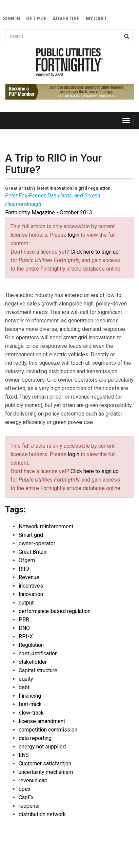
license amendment (42, 721)
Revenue (29, 577)
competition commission (48, 730)
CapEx (26, 797)
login (74, 235)
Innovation (31, 594)
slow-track (31, 713)
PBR (24, 620)
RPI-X (26, 637)
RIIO (24, 569)
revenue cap (33, 780)
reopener (29, 806)
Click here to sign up (95, 252)
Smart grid (31, 535)
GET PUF (36, 19)
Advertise (66, 19)
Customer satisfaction (45, 764)
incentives (31, 586)
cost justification (38, 653)
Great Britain (33, 552)
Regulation (31, 645)
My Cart (96, 19)
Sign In (11, 19)
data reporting (35, 738)
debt (24, 687)
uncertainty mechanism (46, 772)
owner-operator (37, 543)
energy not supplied (42, 747)
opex (25, 789)
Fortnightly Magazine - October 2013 (49, 213)
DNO (24, 628)
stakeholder (33, 662)
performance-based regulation (55, 611)
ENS (24, 755)
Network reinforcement (46, 526)
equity (26, 679)
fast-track (30, 704)
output (26, 603)
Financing (30, 696)
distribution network (42, 814)
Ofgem (27, 560)
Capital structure (38, 670)
